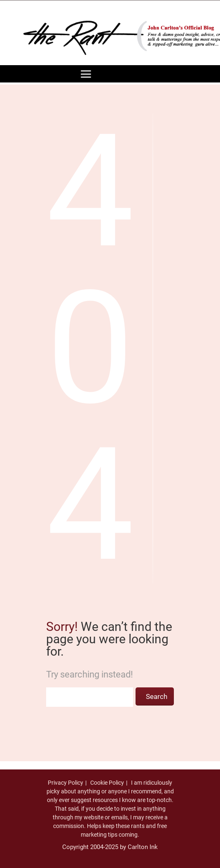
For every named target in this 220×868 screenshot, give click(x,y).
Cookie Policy (107, 783)
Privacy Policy (66, 783)
